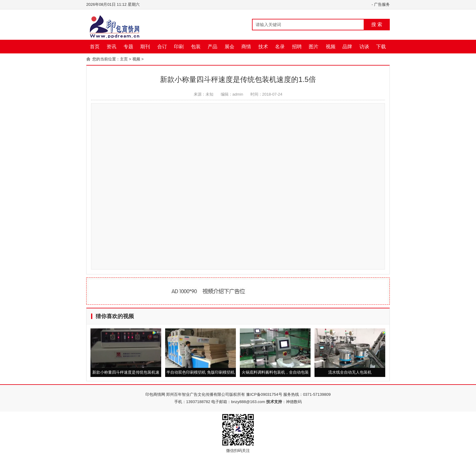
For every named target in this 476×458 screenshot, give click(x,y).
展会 (229, 47)
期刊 (145, 47)
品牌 (347, 47)
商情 (246, 47)
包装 (196, 47)
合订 (162, 47)
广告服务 (382, 4)
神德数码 (294, 402)
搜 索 (377, 24)
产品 (212, 47)
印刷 (179, 47)
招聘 (297, 47)
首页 (95, 47)
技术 (263, 47)
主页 (124, 59)
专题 (128, 47)
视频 (331, 47)
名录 (280, 47)
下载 (381, 47)
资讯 (111, 47)
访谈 (364, 47)
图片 (314, 47)
